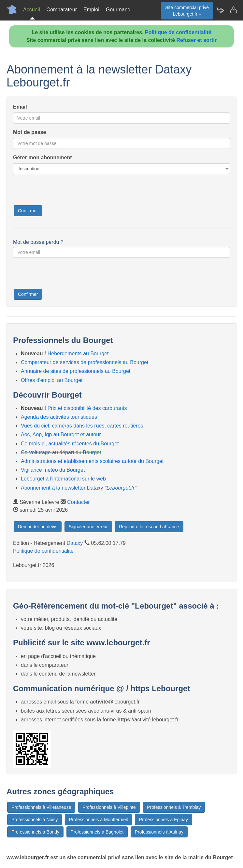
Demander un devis (38, 527)
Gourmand (118, 10)
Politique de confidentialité (178, 32)
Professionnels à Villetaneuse (41, 807)
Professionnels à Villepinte (109, 807)
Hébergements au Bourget (78, 354)
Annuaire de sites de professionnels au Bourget (76, 371)
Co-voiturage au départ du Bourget (61, 452)
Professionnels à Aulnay (159, 832)
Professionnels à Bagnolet (97, 832)
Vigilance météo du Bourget (53, 470)
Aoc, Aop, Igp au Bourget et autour (61, 434)
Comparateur (62, 10)
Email (20, 107)
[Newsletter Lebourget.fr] (220, 10)
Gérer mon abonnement (42, 158)
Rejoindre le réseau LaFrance (149, 527)
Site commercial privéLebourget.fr (187, 11)
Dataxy (75, 543)
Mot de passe (29, 132)
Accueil (32, 10)
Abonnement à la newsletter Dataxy (79, 488)
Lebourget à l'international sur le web (63, 479)
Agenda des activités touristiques (59, 417)
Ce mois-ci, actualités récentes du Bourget (70, 444)
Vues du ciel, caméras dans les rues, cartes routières (82, 426)
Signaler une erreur (88, 527)
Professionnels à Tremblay (174, 807)
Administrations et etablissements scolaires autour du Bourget (92, 461)
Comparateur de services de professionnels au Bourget (85, 362)
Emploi (91, 10)
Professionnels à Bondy (35, 832)
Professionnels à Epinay (164, 820)
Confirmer (28, 211)
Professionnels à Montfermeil (99, 820)
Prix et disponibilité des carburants (87, 408)
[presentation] (63, 192)
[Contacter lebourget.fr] (233, 10)
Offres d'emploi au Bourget (52, 380)
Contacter (78, 502)
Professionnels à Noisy (35, 820)
